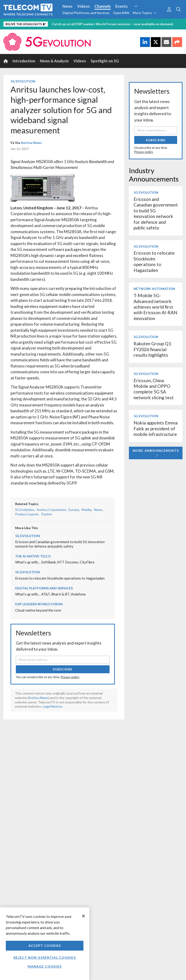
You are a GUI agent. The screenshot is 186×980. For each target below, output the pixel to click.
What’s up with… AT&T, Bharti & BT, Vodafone (50, 594)
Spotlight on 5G (105, 61)
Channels (103, 6)
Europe (74, 510)
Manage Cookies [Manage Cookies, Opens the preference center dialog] (45, 966)
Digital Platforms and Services (86, 13)
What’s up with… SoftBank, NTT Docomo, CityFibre (55, 562)
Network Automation (154, 289)
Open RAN (121, 13)
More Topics (145, 13)
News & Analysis (54, 61)
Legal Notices (53, 706)
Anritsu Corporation (51, 510)
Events (122, 6)
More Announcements (156, 453)
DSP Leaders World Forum (39, 604)
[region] (45, 944)
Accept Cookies (45, 946)
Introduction (24, 61)
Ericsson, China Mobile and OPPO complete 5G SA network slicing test (154, 389)
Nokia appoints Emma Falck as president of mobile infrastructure (156, 428)
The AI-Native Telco (33, 556)
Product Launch (27, 514)
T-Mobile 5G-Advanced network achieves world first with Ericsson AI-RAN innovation (155, 307)
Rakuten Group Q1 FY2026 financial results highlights (152, 349)
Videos (83, 6)
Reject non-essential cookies (45, 957)
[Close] (83, 916)
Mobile (86, 510)
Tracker (46, 514)
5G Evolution (23, 81)
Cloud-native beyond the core (38, 610)
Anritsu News (31, 143)
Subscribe (63, 669)
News (67, 6)
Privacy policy (70, 677)
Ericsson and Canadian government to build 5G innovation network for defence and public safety (60, 544)
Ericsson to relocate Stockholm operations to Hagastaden (60, 578)
